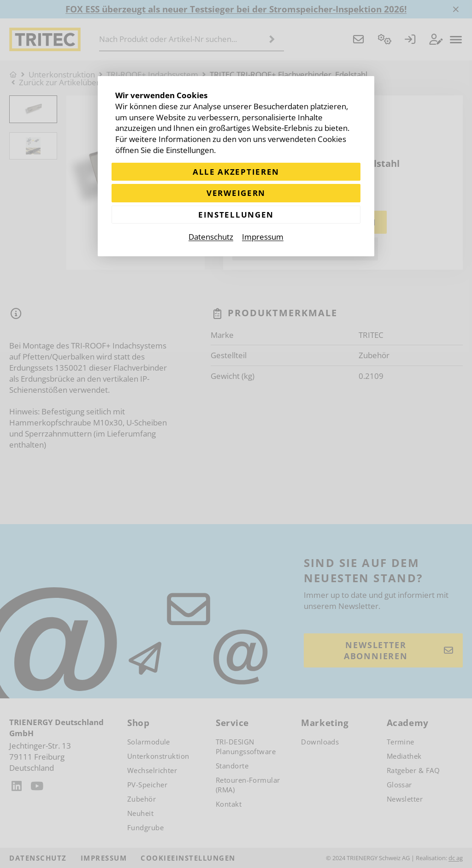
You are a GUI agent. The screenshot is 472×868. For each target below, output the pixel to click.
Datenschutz (211, 237)
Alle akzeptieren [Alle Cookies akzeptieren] (236, 172)
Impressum (263, 237)
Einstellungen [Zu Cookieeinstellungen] (236, 215)
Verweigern (236, 193)
